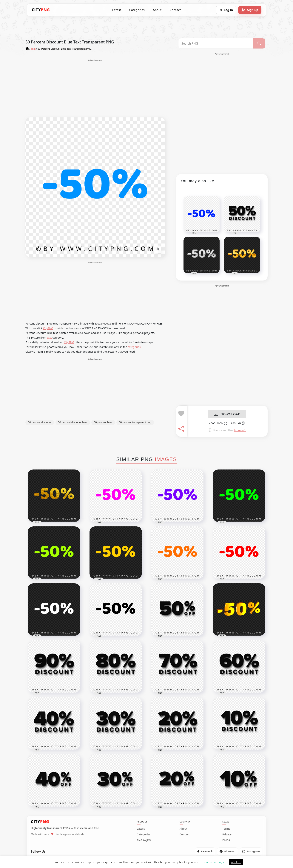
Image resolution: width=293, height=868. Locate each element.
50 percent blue (103, 422)
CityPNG (48, 328)
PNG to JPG (144, 840)
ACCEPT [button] (236, 862)
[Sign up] (250, 10)
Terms (226, 829)
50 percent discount (40, 422)
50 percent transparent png (135, 422)
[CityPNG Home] (41, 10)
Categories (137, 10)
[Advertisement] (95, 88)
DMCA (226, 840)
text (49, 338)
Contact (175, 10)
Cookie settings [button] (214, 862)
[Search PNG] (216, 43)
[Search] (259, 43)
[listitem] (205, 852)
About (157, 10)
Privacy (227, 834)
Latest (117, 10)
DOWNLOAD (227, 414)
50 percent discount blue (73, 422)
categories (134, 347)
